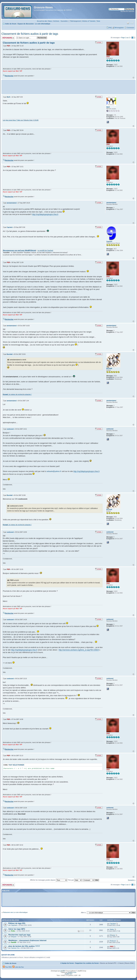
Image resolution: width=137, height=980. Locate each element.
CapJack (10, 227)
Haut (133, 78)
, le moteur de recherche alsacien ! (17, 394)
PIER (8, 46)
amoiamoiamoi (12, 203)
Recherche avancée (127, 11)
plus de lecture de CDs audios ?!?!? (24, 946)
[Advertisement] (68, 87)
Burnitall (10, 354)
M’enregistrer (119, 28)
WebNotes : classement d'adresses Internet (27, 940)
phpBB (62, 971)
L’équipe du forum (67, 963)
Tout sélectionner (16, 765)
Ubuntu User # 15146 (31, 120)
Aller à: (83, 912)
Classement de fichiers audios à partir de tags (30, 34)
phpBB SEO (68, 974)
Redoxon (113, 941)
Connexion (130, 28)
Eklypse (14, 937)
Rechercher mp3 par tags (19, 935)
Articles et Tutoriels (89, 21)
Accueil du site (42, 21)
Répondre (8, 38)
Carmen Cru (15, 948)
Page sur (126, 38)
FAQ (110, 28)
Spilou (112, 929)
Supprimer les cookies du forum (87, 963)
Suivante (131, 880)
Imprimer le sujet (128, 23)
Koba (13, 931)
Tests (98, 21)
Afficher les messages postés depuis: (49, 880)
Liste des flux (18, 967)
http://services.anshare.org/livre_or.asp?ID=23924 (79, 650)
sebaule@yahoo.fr (54, 471)
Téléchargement (75, 21)
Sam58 (13, 942)
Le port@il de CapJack (45, 250)
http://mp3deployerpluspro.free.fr (45, 214)
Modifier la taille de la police (132, 23)
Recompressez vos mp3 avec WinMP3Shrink (20, 250)
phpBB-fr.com (72, 972)
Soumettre (64, 21)
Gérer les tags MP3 (17, 929)
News (50, 21)
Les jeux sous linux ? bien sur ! (13, 120)
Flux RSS (7, 967)
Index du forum (11, 24)
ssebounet (10, 429)
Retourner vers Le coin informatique (15, 912)
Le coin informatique (43, 24)
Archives (56, 21)
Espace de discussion (26, 24)
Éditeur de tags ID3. (17, 923)
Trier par (75, 880)
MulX (8, 97)
